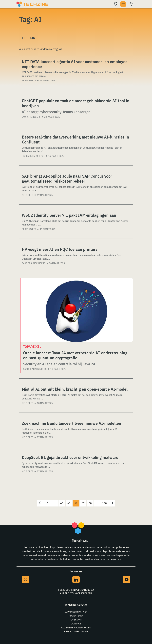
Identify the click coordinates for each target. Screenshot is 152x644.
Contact (76, 623)
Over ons (76, 619)
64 (62, 503)
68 (90, 503)
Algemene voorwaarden (76, 627)
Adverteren (76, 616)
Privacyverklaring (76, 631)
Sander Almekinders (34, 263)
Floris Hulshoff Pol (33, 156)
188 (104, 503)
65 (69, 503)
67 (83, 503)
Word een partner (76, 612)
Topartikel (32, 347)
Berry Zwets (29, 81)
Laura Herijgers (31, 117)
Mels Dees (28, 195)
